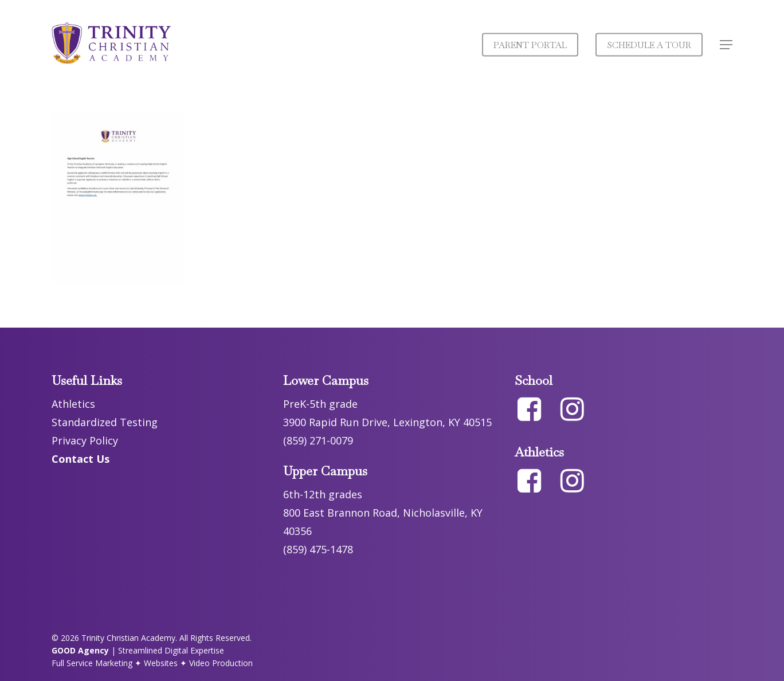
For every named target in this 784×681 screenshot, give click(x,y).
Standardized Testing (105, 422)
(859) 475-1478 (318, 549)
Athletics (73, 404)
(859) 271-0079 (318, 440)
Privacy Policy (85, 440)
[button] (726, 45)
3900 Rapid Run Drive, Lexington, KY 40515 (387, 422)
